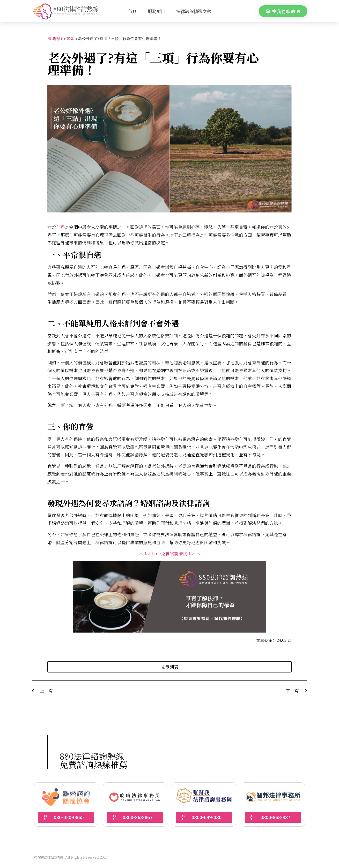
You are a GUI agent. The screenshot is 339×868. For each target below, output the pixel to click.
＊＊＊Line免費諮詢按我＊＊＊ (169, 553)
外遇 (60, 227)
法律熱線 (55, 39)
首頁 (132, 11)
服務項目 (156, 11)
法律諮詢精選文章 (194, 11)
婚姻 (71, 39)
